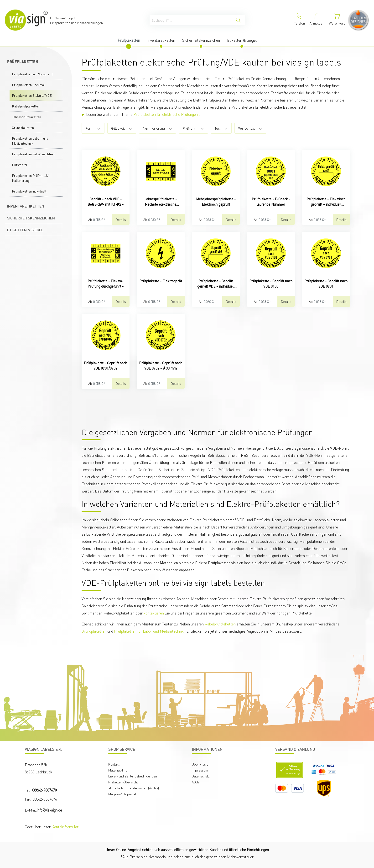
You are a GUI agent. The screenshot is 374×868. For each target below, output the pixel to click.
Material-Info (118, 770)
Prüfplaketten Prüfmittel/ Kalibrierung (30, 178)
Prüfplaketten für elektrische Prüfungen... (167, 114)
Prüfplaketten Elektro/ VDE (32, 95)
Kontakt (114, 764)
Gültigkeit (122, 128)
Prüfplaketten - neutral (28, 85)
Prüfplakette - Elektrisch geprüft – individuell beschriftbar (326, 202)
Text (221, 128)
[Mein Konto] (317, 20)
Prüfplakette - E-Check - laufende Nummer (271, 202)
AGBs (196, 782)
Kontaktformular (65, 827)
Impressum (200, 770)
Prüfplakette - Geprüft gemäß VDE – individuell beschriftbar (216, 284)
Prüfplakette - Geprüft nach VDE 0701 (326, 284)
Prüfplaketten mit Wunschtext (33, 154)
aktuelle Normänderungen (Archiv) (134, 788)
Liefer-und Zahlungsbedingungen (133, 776)
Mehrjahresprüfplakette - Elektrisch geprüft (216, 202)
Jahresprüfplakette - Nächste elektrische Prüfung (161, 202)
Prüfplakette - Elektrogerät (161, 281)
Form (93, 128)
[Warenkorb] (337, 20)
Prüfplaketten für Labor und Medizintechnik (149, 631)
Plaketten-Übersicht (123, 782)
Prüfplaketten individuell (29, 191)
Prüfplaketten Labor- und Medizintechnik (30, 141)
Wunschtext (250, 128)
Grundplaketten (23, 127)
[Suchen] (238, 20)
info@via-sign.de (49, 810)
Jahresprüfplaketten (26, 117)
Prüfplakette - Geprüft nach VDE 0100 (271, 284)
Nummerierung (158, 128)
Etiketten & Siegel (25, 230)
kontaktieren (154, 613)
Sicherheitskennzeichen (31, 218)
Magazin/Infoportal (122, 794)
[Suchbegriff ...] (191, 20)
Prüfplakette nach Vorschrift (32, 74)
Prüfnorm (193, 128)
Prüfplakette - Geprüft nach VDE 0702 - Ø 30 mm (161, 365)
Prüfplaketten (23, 62)
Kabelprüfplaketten (26, 106)
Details (121, 219)
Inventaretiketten (26, 206)
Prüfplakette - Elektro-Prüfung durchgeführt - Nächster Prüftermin (106, 284)
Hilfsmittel (20, 165)
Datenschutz (201, 776)
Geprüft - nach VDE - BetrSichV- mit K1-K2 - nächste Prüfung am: (106, 202)
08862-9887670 (44, 790)
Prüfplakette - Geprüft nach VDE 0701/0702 (106, 365)
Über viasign (201, 764)
